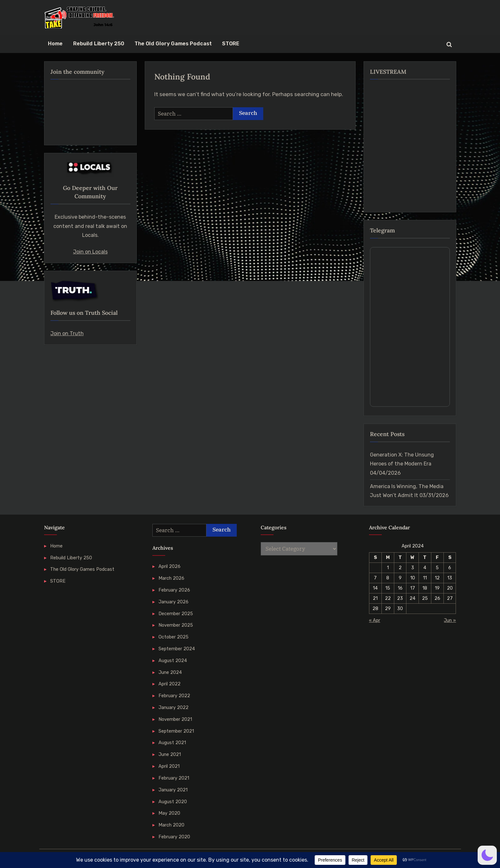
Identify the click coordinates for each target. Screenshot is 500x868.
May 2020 (169, 813)
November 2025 (176, 625)
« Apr (375, 620)
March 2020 (171, 825)
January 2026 (173, 602)
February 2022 (174, 696)
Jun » (450, 620)
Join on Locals (90, 252)
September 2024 (177, 649)
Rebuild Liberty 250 (99, 44)
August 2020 (173, 802)
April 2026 (169, 566)
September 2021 (176, 731)
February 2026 (174, 590)
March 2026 (171, 578)
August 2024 (173, 660)
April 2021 (169, 766)
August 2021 (172, 743)
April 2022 (169, 684)
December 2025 (176, 614)
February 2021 (174, 778)
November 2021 (175, 719)
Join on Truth (67, 333)
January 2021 (173, 790)
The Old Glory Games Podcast (173, 44)
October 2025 (173, 637)
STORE (231, 44)
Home (55, 44)
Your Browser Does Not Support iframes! (410, 327)
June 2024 (170, 672)
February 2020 (174, 837)
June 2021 (170, 754)
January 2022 (173, 707)
